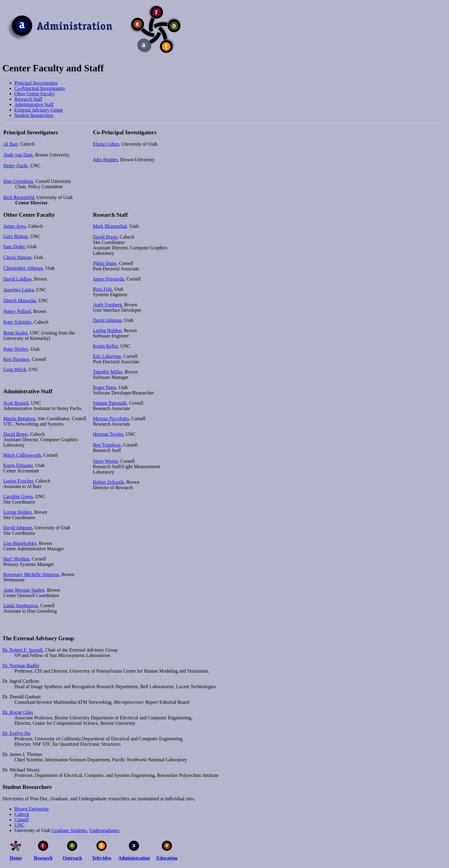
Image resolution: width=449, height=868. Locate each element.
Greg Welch (15, 369)
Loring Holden (18, 512)
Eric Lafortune (107, 356)
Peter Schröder (17, 322)
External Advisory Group (39, 110)
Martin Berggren (19, 419)
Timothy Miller (108, 372)
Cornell (22, 820)
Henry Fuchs (16, 166)
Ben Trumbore (107, 445)
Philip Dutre (105, 263)
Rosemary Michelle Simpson (31, 574)
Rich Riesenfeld (19, 197)
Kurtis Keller (105, 346)
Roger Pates (104, 387)
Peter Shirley (16, 349)
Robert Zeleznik (109, 482)
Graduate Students (69, 830)
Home (16, 858)
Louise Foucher (18, 481)
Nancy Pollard (17, 311)
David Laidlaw (17, 279)
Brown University (32, 809)
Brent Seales (15, 333)
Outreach (72, 858)
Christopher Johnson (23, 268)
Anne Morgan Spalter (24, 590)
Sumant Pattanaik (110, 403)
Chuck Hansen (17, 257)
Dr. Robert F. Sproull (22, 650)
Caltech (22, 814)
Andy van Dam (18, 155)
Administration (134, 858)
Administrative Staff (34, 104)
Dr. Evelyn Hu (16, 733)
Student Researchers (34, 115)
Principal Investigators (36, 83)
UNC (19, 825)
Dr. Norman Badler (21, 666)
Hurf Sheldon (16, 559)
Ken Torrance (16, 359)
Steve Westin (105, 461)
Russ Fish (102, 289)
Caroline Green (18, 496)
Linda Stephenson (21, 606)
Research (43, 858)
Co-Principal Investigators (40, 88)
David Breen (15, 434)
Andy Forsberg (107, 305)
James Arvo (15, 226)
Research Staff (28, 99)
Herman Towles (108, 434)
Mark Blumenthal (110, 226)
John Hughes (105, 160)
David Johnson (18, 528)
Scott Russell (16, 403)
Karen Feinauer (18, 465)
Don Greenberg (18, 181)
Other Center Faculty (35, 94)
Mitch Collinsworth (22, 455)
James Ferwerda (109, 279)
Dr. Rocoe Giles (18, 712)
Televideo (102, 858)
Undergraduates (104, 830)
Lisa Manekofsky (20, 543)
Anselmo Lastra (19, 290)
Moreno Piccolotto (111, 419)
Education (167, 858)
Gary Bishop (15, 236)
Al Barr (10, 144)
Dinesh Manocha (20, 300)
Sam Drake (14, 247)
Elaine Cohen (106, 144)
